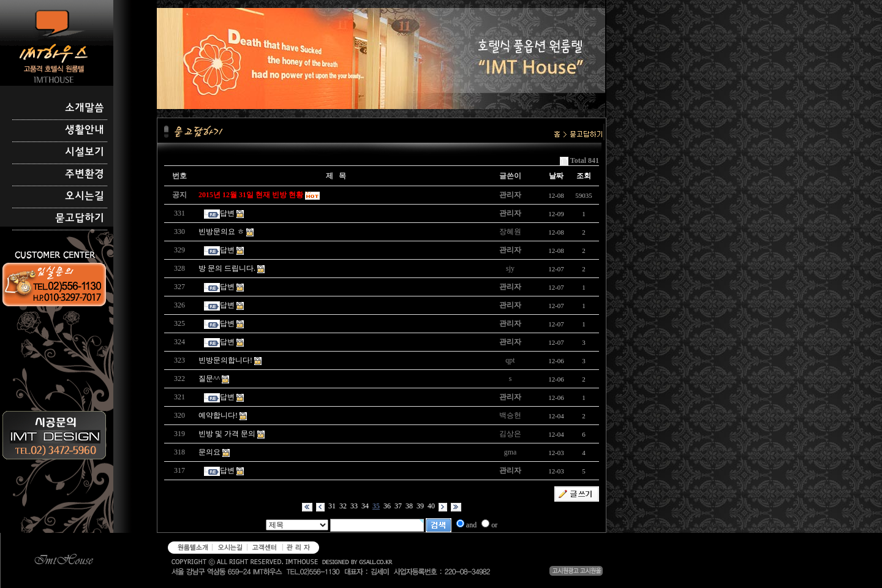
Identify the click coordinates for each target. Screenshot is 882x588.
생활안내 (85, 130)
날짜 (556, 176)
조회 (584, 176)
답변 (227, 213)
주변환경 (85, 175)
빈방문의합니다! (225, 360)
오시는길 (85, 197)
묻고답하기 (80, 219)
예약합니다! (218, 415)
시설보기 (85, 153)
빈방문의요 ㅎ (221, 232)
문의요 (209, 452)
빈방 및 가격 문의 (227, 434)
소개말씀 (85, 108)
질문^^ (209, 379)
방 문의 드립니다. (227, 268)
